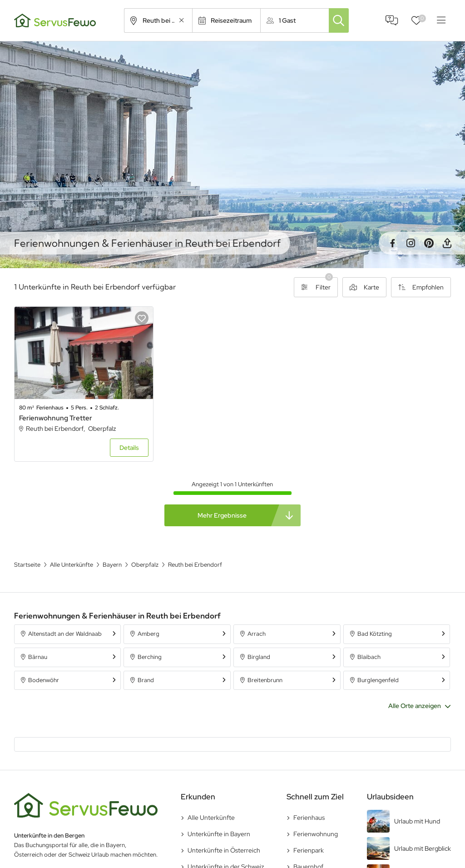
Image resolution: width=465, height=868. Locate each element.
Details (129, 448)
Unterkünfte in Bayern (219, 834)
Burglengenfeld (378, 680)
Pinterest (429, 243)
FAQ (392, 20)
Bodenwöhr (44, 680)
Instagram (411, 243)
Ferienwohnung (316, 834)
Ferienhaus (309, 818)
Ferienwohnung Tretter (56, 418)
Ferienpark (309, 850)
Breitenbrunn (265, 680)
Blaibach (369, 657)
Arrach (257, 634)
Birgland (259, 657)
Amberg (148, 634)
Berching (150, 657)
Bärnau (38, 657)
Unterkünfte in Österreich (224, 850)
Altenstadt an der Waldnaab (65, 634)
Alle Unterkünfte (211, 818)
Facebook (392, 243)
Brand (146, 680)
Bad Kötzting (375, 634)
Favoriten (422, 18)
